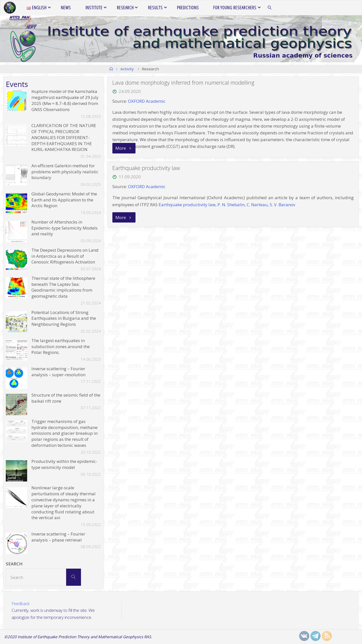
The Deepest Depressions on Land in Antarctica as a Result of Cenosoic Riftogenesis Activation (65, 256)
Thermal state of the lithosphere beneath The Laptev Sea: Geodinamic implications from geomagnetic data (63, 287)
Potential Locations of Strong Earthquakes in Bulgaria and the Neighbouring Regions (64, 318)
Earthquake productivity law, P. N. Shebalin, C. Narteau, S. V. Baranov (227, 205)
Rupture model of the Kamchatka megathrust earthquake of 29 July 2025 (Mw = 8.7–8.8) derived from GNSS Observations (65, 100)
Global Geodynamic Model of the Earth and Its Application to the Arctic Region (64, 200)
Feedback (21, 603)
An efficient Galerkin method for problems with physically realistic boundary (65, 172)
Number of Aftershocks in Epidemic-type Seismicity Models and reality (64, 228)
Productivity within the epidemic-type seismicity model (64, 464)
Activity (127, 69)
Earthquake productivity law (146, 168)
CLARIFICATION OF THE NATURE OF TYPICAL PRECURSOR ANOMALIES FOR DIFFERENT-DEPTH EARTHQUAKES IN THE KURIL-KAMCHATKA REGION (64, 137)
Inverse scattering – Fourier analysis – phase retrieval (58, 537)
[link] (270, 8)
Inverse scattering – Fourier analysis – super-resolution (58, 372)
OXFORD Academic (147, 101)
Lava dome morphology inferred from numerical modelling (183, 83)
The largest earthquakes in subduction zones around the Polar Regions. (61, 346)
